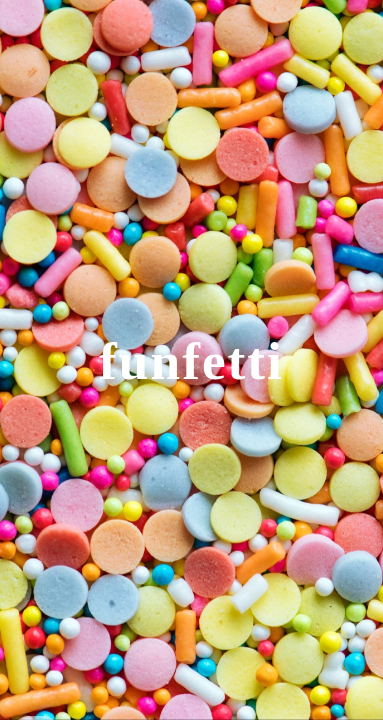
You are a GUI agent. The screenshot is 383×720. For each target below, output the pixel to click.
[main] (191, 360)
